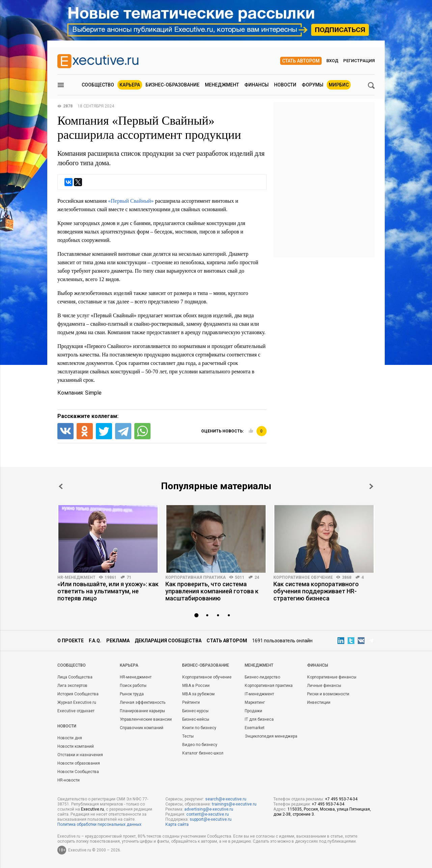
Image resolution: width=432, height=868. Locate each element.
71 (129, 577)
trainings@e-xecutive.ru (234, 804)
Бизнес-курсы (195, 711)
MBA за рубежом (198, 694)
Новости (285, 85)
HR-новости (69, 780)
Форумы (313, 85)
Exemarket (255, 728)
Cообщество (72, 665)
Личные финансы (324, 686)
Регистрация (359, 61)
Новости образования (79, 763)
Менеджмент (222, 85)
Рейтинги (191, 702)
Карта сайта (177, 824)
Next (371, 486)
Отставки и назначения (80, 755)
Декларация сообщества (168, 641)
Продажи (253, 711)
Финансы (256, 85)
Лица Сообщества (75, 677)
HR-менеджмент (76, 577)
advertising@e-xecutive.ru (209, 809)
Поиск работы (133, 686)
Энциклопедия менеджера (271, 736)
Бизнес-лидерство (262, 677)
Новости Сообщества (78, 772)
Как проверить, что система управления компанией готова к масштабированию (212, 591)
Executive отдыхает (76, 711)
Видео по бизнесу (200, 745)
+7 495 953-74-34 (341, 799)
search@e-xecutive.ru (226, 799)
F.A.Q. (95, 641)
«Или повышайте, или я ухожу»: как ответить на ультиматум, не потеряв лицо (108, 591)
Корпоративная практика (196, 577)
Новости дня (70, 738)
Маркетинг (255, 702)
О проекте (71, 641)
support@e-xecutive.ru (211, 819)
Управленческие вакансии (146, 719)
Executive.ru (92, 809)
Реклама (118, 641)
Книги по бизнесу (199, 728)
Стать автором (301, 61)
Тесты (188, 736)
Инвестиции (319, 702)
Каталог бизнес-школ (203, 753)
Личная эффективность (143, 702)
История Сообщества (78, 694)
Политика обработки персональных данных (99, 824)
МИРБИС (339, 85)
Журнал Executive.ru (77, 702)
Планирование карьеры (142, 711)
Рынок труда (132, 694)
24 (257, 577)
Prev (61, 486)
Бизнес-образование (172, 85)
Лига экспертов (72, 686)
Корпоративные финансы (332, 677)
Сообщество (98, 85)
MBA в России (196, 686)
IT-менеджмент (259, 694)
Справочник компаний (142, 728)
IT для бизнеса (259, 719)
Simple (93, 393)
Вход (332, 61)
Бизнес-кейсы (196, 719)
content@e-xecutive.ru (208, 814)
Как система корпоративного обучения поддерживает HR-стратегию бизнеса (316, 591)
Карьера (130, 85)
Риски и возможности (328, 694)
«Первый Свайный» (131, 201)
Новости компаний (76, 746)
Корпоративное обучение (303, 577)
